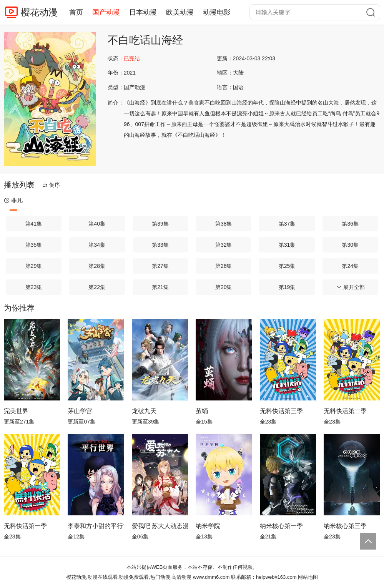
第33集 (160, 245)
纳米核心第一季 (281, 526)
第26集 (224, 266)
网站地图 (308, 577)
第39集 (160, 224)
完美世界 (16, 411)
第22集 (97, 287)
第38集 (224, 224)
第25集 (287, 266)
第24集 (350, 266)
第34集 (97, 245)
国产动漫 (106, 12)
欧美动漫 (180, 12)
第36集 (350, 224)
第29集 (34, 266)
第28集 (97, 266)
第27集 (160, 266)
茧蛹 (202, 411)
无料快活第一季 (25, 526)
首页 (76, 12)
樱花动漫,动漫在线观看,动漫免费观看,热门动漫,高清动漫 (129, 577)
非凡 (13, 200)
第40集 (97, 224)
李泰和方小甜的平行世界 (96, 526)
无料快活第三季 (281, 411)
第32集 (224, 245)
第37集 (287, 224)
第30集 (350, 245)
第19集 (287, 287)
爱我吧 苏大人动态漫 (160, 526)
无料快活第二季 (345, 411)
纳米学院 (208, 526)
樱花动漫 (39, 12)
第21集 (160, 287)
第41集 (34, 224)
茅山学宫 (80, 411)
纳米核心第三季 (345, 526)
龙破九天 (144, 411)
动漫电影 (217, 12)
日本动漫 (143, 12)
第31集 (287, 245)
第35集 (34, 245)
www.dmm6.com (211, 577)
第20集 (224, 287)
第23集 (34, 287)
